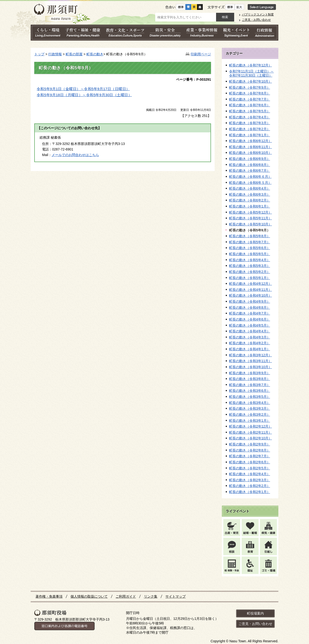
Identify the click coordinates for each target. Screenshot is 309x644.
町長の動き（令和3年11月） (250, 361)
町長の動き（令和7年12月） (250, 65)
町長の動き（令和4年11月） (250, 290)
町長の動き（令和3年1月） (250, 421)
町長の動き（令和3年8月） (250, 379)
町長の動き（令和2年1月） (250, 492)
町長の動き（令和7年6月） (250, 105)
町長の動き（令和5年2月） (250, 272)
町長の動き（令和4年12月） (250, 284)
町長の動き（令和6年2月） (250, 200)
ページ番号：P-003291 (193, 79)
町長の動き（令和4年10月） (250, 295)
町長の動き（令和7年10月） (250, 81)
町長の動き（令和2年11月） (250, 432)
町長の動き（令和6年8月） (250, 165)
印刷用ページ (201, 54)
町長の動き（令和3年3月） (250, 408)
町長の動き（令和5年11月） (250, 218)
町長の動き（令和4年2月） (250, 343)
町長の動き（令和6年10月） (250, 153)
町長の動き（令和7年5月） (250, 111)
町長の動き (95, 54)
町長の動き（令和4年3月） (250, 337)
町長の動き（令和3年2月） (250, 415)
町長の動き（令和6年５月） (250, 183)
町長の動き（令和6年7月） (250, 171)
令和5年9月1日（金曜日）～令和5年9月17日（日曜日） (83, 89)
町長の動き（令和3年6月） (250, 391)
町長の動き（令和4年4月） (250, 331)
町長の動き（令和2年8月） (250, 450)
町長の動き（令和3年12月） (250, 355)
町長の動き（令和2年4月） (250, 474)
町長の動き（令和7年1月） (250, 135)
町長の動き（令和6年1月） (250, 206)
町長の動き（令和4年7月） (250, 313)
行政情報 (55, 54)
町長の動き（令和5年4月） (250, 260)
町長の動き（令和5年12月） (250, 212)
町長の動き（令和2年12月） (250, 426)
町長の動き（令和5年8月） (250, 236)
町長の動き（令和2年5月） (250, 468)
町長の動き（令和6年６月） (250, 177)
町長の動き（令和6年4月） (250, 188)
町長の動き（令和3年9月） (250, 373)
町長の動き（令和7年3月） (250, 123)
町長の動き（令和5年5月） (250, 254)
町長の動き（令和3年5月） (250, 397)
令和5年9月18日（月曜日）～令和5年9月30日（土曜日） (84, 95)
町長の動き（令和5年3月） (250, 266)
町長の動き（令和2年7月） (250, 456)
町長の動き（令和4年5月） (250, 325)
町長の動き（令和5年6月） (250, 248)
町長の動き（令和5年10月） (250, 224)
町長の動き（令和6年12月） (250, 141)
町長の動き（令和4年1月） (250, 349)
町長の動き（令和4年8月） (250, 308)
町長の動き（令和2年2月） (250, 486)
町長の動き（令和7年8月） (250, 93)
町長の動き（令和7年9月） (250, 87)
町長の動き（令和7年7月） (250, 99)
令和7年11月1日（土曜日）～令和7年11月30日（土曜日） (251, 73)
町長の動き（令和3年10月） (250, 367)
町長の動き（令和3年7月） (250, 385)
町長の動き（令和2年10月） (250, 438)
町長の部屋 (74, 54)
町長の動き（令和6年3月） (250, 194)
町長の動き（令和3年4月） (250, 403)
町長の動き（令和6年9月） (250, 159)
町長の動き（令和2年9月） (250, 444)
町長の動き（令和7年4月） (250, 117)
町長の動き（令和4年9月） (250, 301)
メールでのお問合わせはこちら (75, 155)
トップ (39, 54)
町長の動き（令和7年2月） (250, 129)
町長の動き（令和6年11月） (250, 147)
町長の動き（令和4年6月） (250, 319)
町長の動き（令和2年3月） (250, 480)
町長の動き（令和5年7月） (250, 242)
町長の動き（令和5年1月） (250, 278)
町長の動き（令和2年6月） (250, 462)
